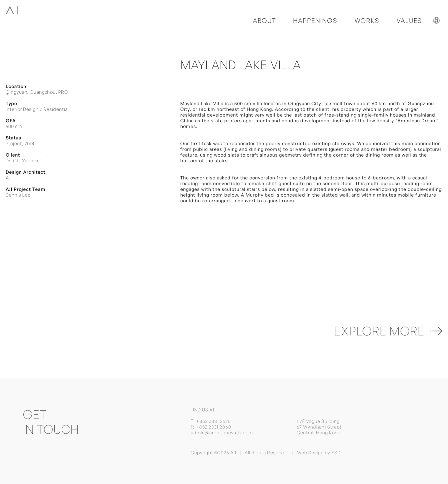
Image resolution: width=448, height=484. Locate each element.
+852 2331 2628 (214, 421)
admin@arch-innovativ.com (222, 433)
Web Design (310, 453)
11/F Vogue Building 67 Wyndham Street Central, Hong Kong (319, 427)
